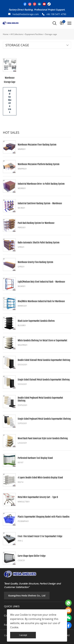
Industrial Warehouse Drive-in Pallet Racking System (41, 184)
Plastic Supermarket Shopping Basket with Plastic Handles (44, 517)
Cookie (24, 615)
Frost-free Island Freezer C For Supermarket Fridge (40, 536)
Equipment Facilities (34, 34)
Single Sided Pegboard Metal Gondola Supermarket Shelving (44, 419)
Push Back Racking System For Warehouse (36, 223)
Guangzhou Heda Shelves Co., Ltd (27, 596)
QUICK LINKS (12, 606)
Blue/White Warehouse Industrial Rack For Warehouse (41, 301)
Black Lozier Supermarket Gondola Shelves (36, 321)
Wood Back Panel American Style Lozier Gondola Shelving (43, 438)
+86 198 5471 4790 (56, 14)
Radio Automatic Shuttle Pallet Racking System (39, 243)
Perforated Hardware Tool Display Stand (35, 458)
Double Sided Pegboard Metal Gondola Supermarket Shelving (40, 399)
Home (6, 34)
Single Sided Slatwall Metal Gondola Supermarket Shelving (44, 380)
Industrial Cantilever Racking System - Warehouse (40, 203)
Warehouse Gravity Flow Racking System (35, 262)
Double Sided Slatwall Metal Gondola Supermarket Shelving (44, 360)
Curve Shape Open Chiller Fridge (32, 556)
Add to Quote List (10, 101)
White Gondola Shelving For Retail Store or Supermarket (42, 340)
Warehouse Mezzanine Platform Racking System (39, 164)
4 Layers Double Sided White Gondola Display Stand (40, 478)
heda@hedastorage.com (26, 14)
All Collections (17, 34)
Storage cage (51, 34)
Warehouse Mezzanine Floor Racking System (37, 145)
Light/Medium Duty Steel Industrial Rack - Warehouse (41, 282)
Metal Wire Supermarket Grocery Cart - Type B (38, 497)
